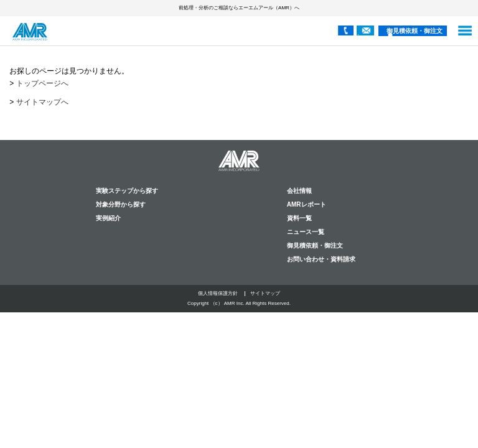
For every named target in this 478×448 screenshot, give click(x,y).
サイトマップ (265, 293)
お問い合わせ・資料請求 (321, 259)
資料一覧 (299, 218)
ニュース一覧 (306, 232)
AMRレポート (307, 204)
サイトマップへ (42, 102)
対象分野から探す (121, 204)
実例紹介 (108, 218)
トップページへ (42, 83)
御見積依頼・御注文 (415, 31)
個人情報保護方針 (218, 293)
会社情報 (299, 191)
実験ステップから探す (127, 191)
